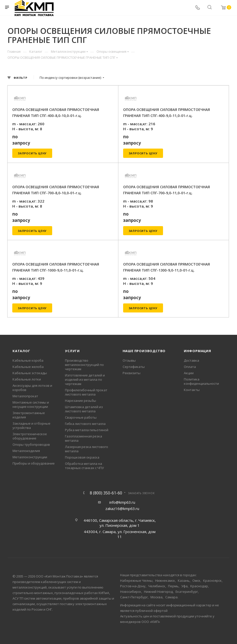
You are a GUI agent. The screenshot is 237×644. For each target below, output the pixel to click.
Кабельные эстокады (30, 373)
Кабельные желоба (28, 367)
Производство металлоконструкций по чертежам (84, 365)
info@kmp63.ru (122, 502)
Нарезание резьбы (81, 401)
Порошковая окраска (82, 457)
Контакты (192, 390)
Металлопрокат (25, 396)
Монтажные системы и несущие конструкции (31, 404)
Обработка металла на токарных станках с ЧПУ (84, 466)
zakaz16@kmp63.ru (122, 508)
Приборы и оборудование (34, 463)
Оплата (190, 367)
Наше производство (144, 351)
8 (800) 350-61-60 (106, 493)
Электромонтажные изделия (29, 415)
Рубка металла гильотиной (87, 430)
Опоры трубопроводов (31, 444)
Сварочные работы (81, 417)
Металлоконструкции (30, 457)
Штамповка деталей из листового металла (84, 409)
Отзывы (129, 360)
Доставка (191, 360)
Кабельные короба (28, 360)
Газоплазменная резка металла (84, 438)
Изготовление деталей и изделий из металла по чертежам (85, 379)
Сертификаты (134, 367)
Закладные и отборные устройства (31, 426)
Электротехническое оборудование (30, 436)
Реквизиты (132, 373)
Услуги (72, 351)
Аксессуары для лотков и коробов (32, 388)
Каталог (21, 351)
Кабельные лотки (27, 379)
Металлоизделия (26, 451)
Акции (189, 373)
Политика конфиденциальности (201, 381)
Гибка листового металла (85, 424)
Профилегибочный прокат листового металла (86, 392)
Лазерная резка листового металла (87, 449)
